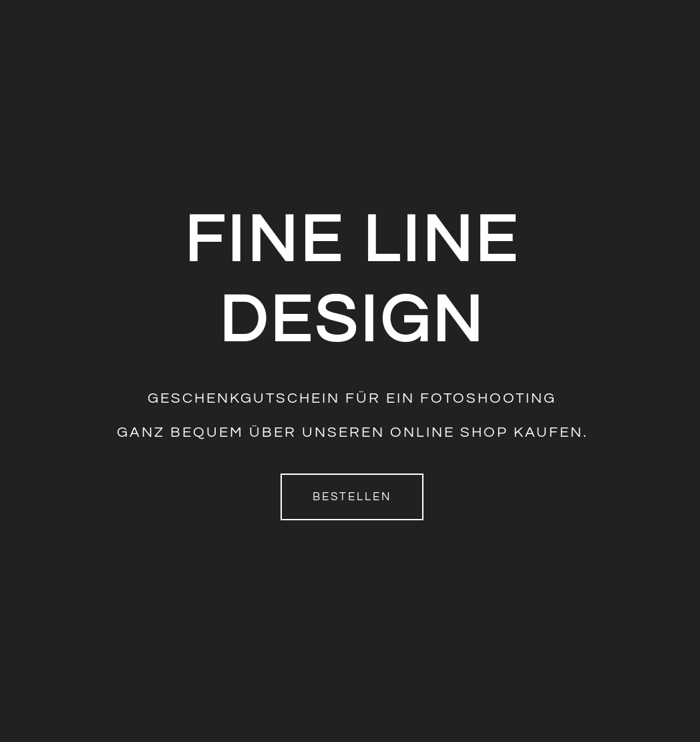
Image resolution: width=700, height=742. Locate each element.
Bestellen (352, 497)
